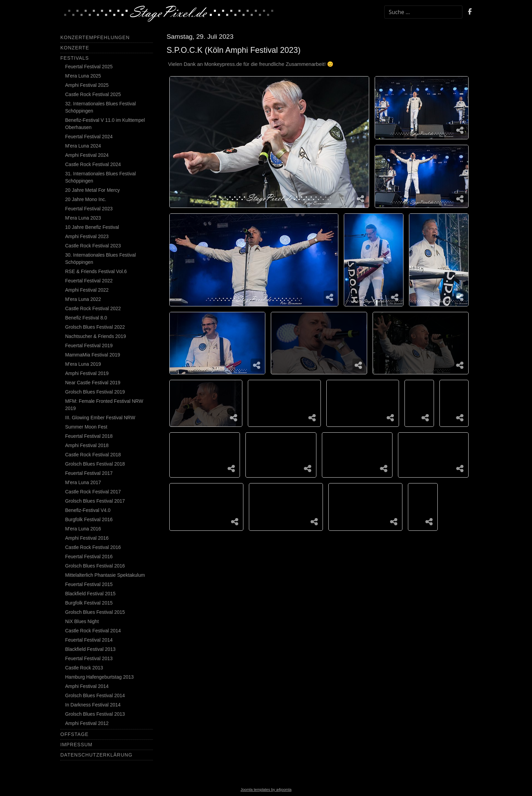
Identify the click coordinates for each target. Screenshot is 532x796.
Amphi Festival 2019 (87, 373)
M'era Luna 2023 (83, 218)
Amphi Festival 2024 (87, 155)
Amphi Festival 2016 (87, 538)
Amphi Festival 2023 (87, 236)
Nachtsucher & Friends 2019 (95, 336)
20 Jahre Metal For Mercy (93, 190)
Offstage (74, 734)
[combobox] (423, 12)
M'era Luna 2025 (83, 76)
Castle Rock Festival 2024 (93, 164)
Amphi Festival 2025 (87, 85)
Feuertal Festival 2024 (89, 137)
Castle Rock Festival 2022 (93, 308)
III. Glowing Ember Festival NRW (100, 418)
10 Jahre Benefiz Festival (92, 227)
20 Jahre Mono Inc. (86, 199)
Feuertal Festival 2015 (89, 584)
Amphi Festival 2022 (87, 290)
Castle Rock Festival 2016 (93, 547)
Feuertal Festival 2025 (89, 67)
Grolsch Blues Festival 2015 (95, 612)
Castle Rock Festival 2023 (93, 246)
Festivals (75, 58)
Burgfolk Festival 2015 (89, 603)
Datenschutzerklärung (96, 755)
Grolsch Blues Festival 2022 (95, 327)
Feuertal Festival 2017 (89, 473)
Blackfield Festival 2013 (90, 649)
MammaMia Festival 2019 (93, 355)
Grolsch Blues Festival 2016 (95, 566)
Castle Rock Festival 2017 (93, 492)
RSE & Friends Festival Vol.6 (96, 271)
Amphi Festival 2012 (87, 723)
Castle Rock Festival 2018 (93, 455)
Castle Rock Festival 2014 (93, 631)
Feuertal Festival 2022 (89, 281)
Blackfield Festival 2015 (90, 594)
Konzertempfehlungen (95, 37)
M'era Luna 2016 (83, 529)
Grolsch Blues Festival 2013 (95, 714)
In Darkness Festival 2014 (93, 705)
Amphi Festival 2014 (87, 686)
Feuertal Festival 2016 (89, 557)
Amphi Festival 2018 (87, 445)
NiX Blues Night (82, 621)
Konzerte (75, 48)
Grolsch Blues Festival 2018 (95, 464)
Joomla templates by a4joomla (266, 789)
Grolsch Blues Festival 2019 (95, 392)
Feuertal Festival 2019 (89, 346)
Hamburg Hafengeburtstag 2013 (99, 677)
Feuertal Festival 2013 (89, 658)
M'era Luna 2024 (83, 146)
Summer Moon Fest (86, 427)
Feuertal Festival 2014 (89, 640)
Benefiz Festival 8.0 (86, 318)
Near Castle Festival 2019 (93, 383)
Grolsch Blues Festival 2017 (95, 501)
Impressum (76, 745)
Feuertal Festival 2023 (89, 209)
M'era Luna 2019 (83, 364)
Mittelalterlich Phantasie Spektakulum (105, 575)
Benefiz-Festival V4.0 (88, 510)
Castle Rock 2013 (84, 668)
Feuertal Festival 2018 (89, 436)
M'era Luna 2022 (83, 299)
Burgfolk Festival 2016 (89, 519)
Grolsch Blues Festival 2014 (95, 695)
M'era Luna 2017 (83, 482)
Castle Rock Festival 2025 (93, 94)
